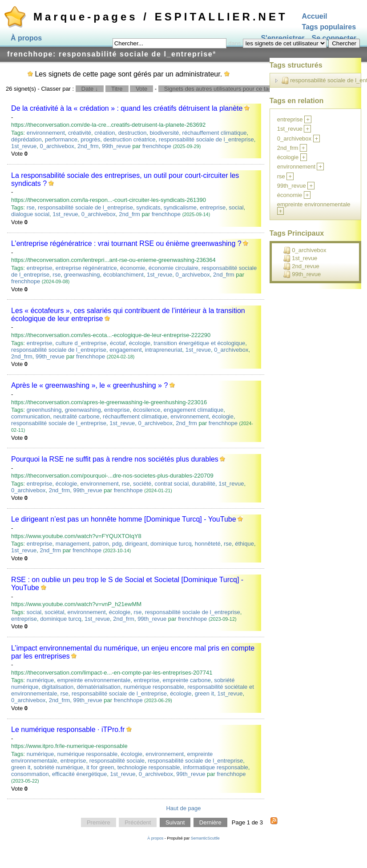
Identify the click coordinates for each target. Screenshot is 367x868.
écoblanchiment (123, 275)
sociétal (54, 612)
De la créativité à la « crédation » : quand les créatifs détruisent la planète (127, 108)
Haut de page (183, 808)
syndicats (148, 207)
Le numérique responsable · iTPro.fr (68, 729)
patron (101, 544)
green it (204, 693)
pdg (117, 544)
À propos (26, 38)
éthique (244, 544)
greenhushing (44, 410)
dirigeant (136, 544)
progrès (90, 139)
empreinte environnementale (94, 680)
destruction (133, 133)
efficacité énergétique (79, 774)
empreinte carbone (187, 680)
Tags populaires (329, 27)
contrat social (171, 484)
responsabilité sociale (117, 761)
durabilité (204, 484)
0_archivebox (57, 146)
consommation (30, 774)
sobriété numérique (58, 767)
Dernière (210, 822)
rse (31, 207)
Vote (141, 89)
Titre (117, 89)
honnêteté (208, 544)
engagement (125, 350)
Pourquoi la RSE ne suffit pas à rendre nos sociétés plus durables (115, 459)
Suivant (175, 822)
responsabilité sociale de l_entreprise (206, 139)
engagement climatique (194, 410)
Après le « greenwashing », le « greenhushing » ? (89, 385)
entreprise (213, 207)
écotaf (118, 343)
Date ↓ (90, 89)
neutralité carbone (77, 416)
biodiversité (165, 133)
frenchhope (157, 146)
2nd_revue (301, 266)
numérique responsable (154, 687)
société (142, 484)
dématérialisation (99, 687)
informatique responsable (216, 767)
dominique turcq (171, 544)
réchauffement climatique (215, 133)
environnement (46, 133)
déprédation (26, 139)
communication (30, 416)
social (236, 207)
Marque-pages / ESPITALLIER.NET (161, 17)
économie (133, 268)
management (73, 544)
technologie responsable (149, 767)
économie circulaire (173, 268)
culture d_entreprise (81, 343)
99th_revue (116, 146)
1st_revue (24, 146)
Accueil (315, 16)
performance (61, 139)
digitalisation (58, 687)
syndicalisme (180, 207)
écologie (140, 343)
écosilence (147, 410)
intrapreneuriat (164, 350)
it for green (100, 767)
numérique (40, 680)
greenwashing (82, 275)
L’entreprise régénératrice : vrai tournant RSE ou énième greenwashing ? (126, 243)
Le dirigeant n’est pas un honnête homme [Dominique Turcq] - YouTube (124, 519)
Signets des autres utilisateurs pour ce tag (218, 89)
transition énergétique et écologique (199, 343)
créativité (80, 133)
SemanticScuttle (205, 838)
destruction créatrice (130, 139)
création (105, 133)
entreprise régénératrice (86, 268)
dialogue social (30, 214)
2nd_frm (88, 146)
